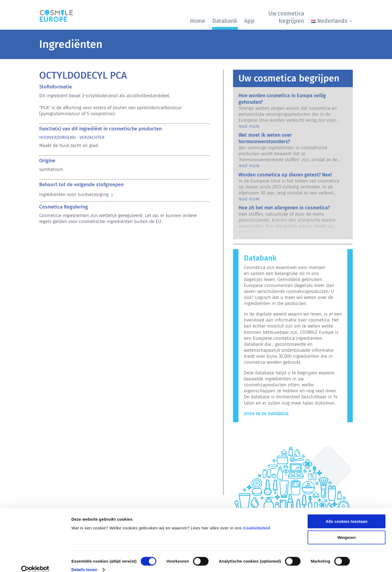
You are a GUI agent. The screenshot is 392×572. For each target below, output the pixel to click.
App (249, 21)
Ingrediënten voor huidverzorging (74, 195)
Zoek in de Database (266, 414)
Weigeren (346, 529)
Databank (225, 21)
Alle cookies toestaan (346, 513)
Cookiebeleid (257, 519)
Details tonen (84, 561)
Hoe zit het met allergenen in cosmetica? (284, 208)
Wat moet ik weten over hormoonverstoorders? (265, 138)
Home (198, 21)
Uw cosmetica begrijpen (286, 17)
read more (249, 126)
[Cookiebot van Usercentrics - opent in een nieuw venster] (35, 561)
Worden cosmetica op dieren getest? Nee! (285, 175)
